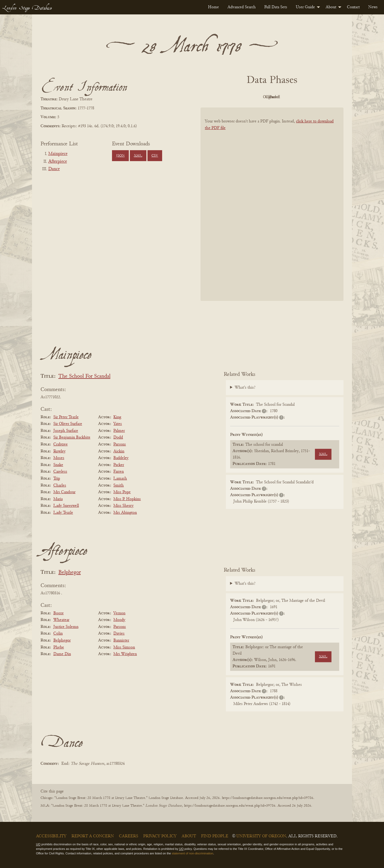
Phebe (59, 647)
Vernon (119, 613)
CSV (155, 156)
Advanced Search (242, 7)
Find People (215, 836)
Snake (58, 465)
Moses (59, 458)
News (373, 7)
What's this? (245, 388)
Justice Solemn (66, 627)
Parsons (120, 444)
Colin (58, 634)
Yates (118, 424)
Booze (59, 613)
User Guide (305, 7)
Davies (119, 634)
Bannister (121, 640)
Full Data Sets (276, 7)
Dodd (118, 437)
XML (138, 156)
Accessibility (51, 836)
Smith (119, 485)
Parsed (315, 97)
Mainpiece (58, 154)
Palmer (119, 431)
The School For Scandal (84, 377)
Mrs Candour (64, 492)
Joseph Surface (66, 431)
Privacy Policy (160, 836)
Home (213, 7)
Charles (60, 485)
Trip (57, 479)
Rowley (59, 451)
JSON (120, 156)
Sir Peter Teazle (66, 417)
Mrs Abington (125, 513)
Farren (119, 472)
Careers (129, 836)
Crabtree (61, 444)
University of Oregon (261, 836)
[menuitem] (213, 7)
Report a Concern (93, 836)
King (117, 417)
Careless (60, 472)
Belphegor (70, 573)
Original (256, 97)
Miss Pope (122, 492)
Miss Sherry (123, 506)
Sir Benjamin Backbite (72, 437)
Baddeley (121, 458)
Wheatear (61, 620)
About (331, 7)
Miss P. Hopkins (127, 499)
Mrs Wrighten (125, 654)
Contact (353, 7)
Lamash (120, 479)
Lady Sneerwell (66, 506)
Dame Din (62, 654)
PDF (227, 97)
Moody (119, 620)
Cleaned (285, 97)
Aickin (119, 451)
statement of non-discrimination (192, 853)
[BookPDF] (272, 211)
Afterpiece (58, 162)
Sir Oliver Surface (68, 424)
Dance (54, 169)
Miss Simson (124, 647)
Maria (58, 499)
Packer (119, 465)
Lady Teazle (63, 513)
